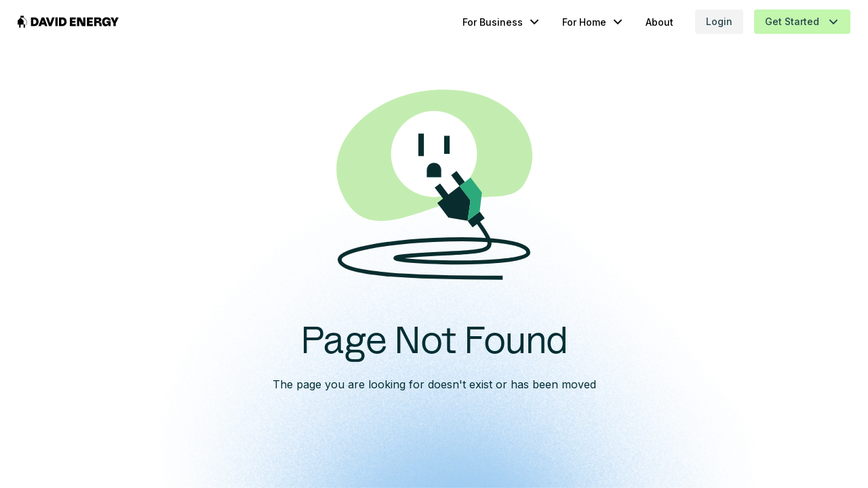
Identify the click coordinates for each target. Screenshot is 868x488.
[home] (94, 22)
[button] (476, 22)
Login (693, 21)
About (634, 22)
